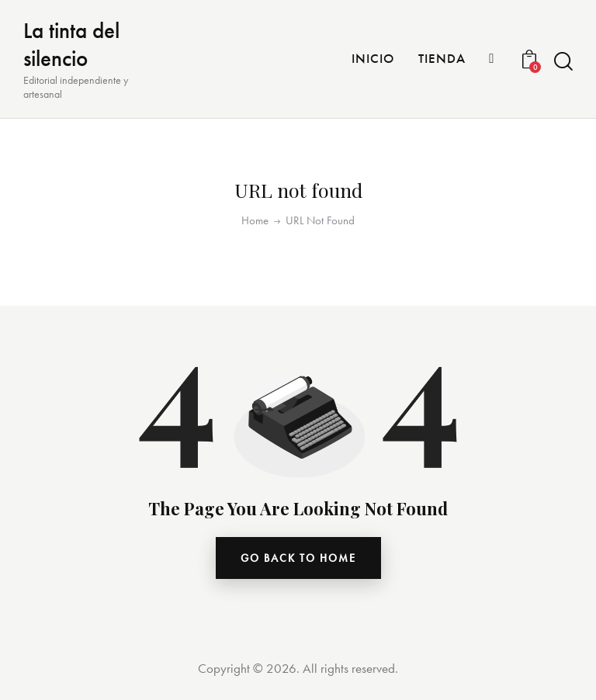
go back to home (298, 558)
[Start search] (563, 62)
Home (255, 221)
